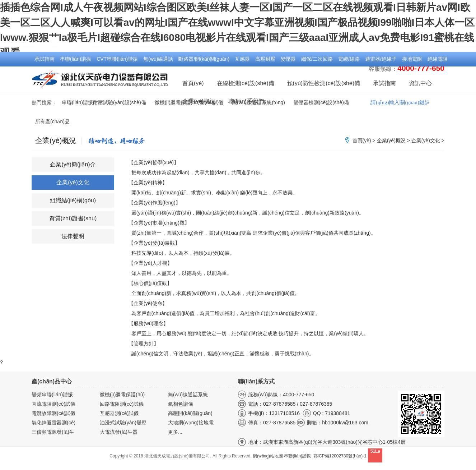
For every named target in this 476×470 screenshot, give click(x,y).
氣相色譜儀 (181, 404)
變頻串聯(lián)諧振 (52, 395)
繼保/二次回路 (317, 59)
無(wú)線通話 (158, 59)
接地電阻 (412, 59)
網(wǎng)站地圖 (268, 456)
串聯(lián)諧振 (76, 59)
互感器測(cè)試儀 (119, 413)
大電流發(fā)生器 (119, 432)
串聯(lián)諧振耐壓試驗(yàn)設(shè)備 (104, 102)
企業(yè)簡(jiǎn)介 (73, 164)
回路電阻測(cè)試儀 (122, 404)
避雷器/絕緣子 (381, 59)
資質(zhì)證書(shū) (73, 218)
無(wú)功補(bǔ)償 (54, 74)
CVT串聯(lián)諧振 (117, 59)
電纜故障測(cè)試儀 (53, 413)
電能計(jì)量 (92, 74)
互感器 (242, 59)
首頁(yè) (193, 83)
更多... (175, 432)
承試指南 (45, 59)
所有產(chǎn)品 (52, 121)
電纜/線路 (349, 59)
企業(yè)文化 (426, 140)
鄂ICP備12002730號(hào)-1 (340, 456)
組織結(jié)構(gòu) (73, 200)
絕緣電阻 (438, 59)
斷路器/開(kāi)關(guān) (204, 59)
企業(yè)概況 (391, 140)
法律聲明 (73, 236)
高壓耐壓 (265, 59)
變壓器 (288, 59)
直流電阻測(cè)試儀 (53, 404)
